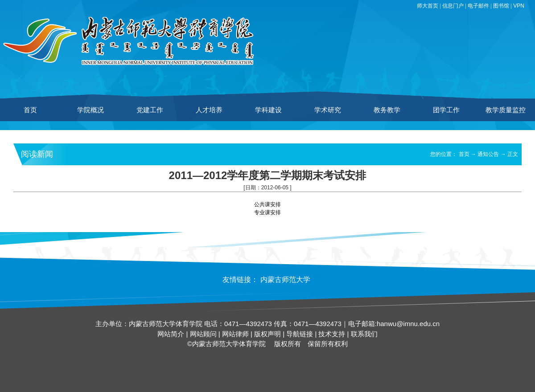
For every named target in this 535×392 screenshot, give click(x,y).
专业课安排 (267, 212)
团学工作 (446, 110)
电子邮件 (478, 6)
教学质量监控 (506, 110)
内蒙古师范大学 (285, 280)
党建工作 (150, 110)
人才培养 (209, 110)
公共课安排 (267, 204)
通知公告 (488, 154)
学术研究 (328, 110)
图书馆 (501, 6)
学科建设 (268, 110)
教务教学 (387, 110)
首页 (30, 110)
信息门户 (453, 6)
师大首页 (428, 6)
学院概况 (91, 110)
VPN (519, 6)
